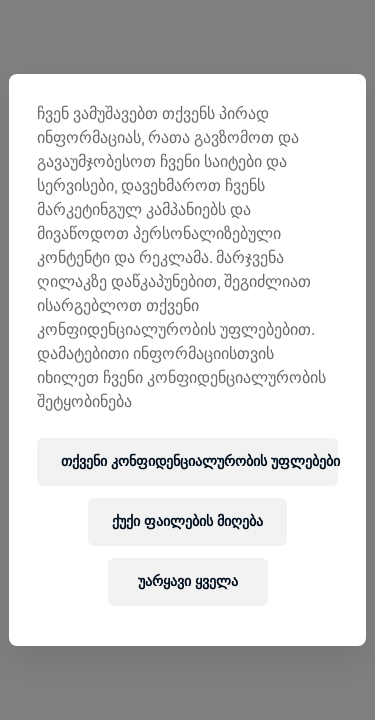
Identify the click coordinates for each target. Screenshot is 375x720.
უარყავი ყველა (188, 581)
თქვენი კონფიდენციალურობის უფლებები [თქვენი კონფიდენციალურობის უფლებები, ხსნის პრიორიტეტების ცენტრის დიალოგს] (199, 461)
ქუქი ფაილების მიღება (187, 521)
